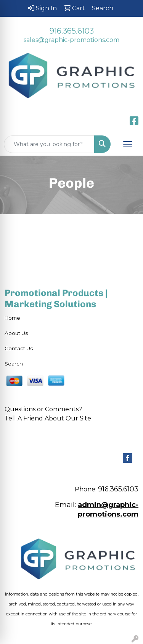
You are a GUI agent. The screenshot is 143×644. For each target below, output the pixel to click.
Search (14, 364)
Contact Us (19, 348)
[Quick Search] (49, 144)
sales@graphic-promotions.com (71, 40)
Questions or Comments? (43, 409)
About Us (16, 333)
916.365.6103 (72, 31)
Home (12, 318)
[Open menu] (128, 144)
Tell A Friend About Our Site (48, 418)
